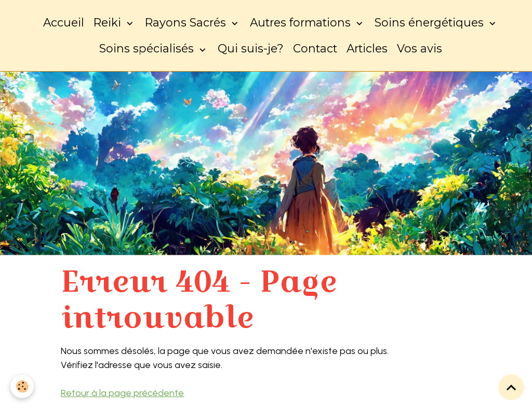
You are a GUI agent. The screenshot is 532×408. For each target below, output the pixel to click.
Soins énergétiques (431, 22)
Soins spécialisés (148, 48)
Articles (367, 48)
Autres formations (302, 22)
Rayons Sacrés (187, 22)
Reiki (109, 22)
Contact (315, 48)
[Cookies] (22, 386)
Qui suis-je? (251, 48)
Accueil (64, 22)
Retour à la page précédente (122, 393)
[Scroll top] (511, 387)
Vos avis (420, 48)
